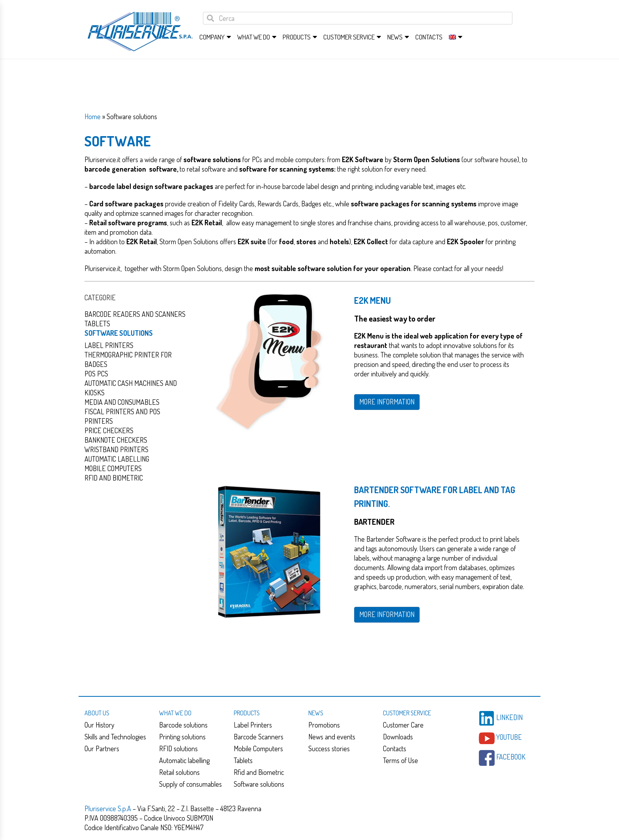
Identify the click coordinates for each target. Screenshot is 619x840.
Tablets (97, 324)
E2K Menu (372, 300)
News (395, 37)
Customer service (349, 37)
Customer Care (403, 725)
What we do (254, 37)
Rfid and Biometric (114, 478)
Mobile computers (113, 468)
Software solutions (119, 333)
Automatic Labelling (117, 459)
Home (93, 116)
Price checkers (109, 430)
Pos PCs (96, 374)
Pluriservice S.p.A (109, 808)
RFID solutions (178, 748)
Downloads (398, 737)
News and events (332, 737)
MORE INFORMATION (387, 402)
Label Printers (109, 345)
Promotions (324, 725)
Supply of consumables (190, 784)
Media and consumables (122, 402)
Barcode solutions (183, 725)
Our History (99, 725)
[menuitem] (452, 37)
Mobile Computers (258, 748)
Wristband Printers (116, 449)
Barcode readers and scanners (135, 314)
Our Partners (102, 748)
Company (212, 37)
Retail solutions (179, 772)
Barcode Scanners (259, 737)
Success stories (329, 748)
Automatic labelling (184, 760)
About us (97, 713)
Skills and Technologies (115, 737)
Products (297, 37)
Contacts (429, 37)
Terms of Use (400, 760)
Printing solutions (182, 737)
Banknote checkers (116, 440)
